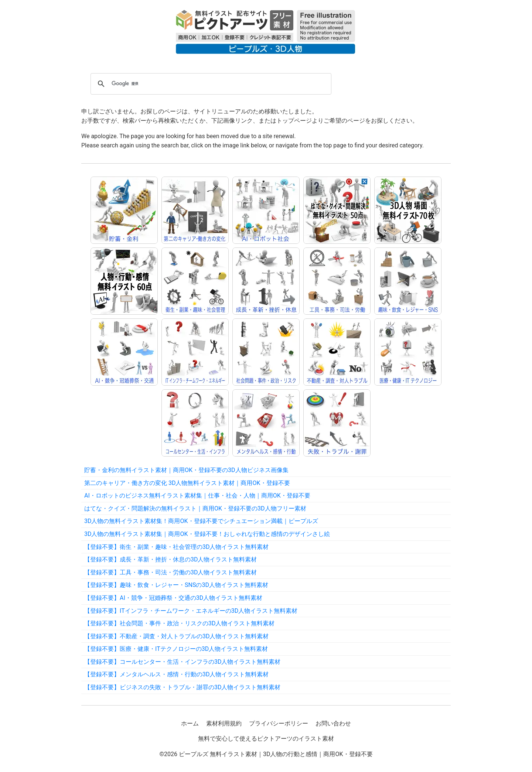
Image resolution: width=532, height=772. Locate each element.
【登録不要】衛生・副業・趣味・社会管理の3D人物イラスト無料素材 (177, 547)
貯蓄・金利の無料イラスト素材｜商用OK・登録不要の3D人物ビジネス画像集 (186, 470)
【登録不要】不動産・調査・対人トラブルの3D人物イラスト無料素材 (177, 636)
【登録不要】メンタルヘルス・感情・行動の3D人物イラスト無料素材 (177, 674)
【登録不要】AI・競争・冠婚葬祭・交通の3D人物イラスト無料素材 (173, 598)
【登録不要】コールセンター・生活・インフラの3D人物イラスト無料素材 (183, 662)
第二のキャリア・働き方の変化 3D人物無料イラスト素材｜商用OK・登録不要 (187, 483)
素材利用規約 (224, 723)
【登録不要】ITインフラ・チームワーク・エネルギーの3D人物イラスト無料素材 (191, 611)
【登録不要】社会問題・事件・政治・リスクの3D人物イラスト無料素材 (180, 623)
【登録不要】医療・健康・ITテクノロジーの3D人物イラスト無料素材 (176, 649)
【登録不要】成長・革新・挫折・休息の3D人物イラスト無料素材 (171, 559)
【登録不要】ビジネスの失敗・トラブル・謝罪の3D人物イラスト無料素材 (183, 687)
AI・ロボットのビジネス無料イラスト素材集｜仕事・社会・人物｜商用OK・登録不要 (197, 496)
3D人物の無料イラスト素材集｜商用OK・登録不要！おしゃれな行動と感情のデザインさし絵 (207, 534)
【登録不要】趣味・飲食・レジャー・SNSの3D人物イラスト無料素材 (176, 585)
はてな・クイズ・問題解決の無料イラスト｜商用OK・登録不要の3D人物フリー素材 (195, 508)
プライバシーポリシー (279, 723)
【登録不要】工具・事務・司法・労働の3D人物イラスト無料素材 (171, 572)
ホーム (190, 723)
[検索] (210, 84)
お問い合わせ (333, 723)
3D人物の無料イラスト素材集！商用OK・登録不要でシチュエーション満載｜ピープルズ (201, 521)
